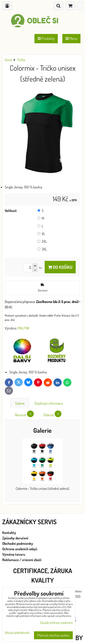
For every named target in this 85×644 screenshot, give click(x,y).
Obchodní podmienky (18, 543)
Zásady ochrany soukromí (56, 623)
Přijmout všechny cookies (53, 635)
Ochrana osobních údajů (20, 549)
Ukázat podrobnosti (17, 633)
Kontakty (9, 533)
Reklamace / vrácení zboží (22, 560)
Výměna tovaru (14, 554)
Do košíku (60, 267)
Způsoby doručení (16, 538)
